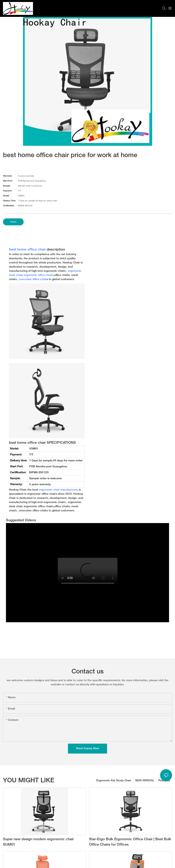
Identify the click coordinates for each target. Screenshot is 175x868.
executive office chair (33, 279)
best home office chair (27, 250)
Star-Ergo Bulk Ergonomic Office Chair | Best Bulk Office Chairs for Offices (130, 842)
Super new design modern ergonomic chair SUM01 (38, 842)
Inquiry (13, 222)
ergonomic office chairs (39, 275)
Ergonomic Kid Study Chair (114, 781)
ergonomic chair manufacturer (58, 490)
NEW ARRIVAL (145, 781)
